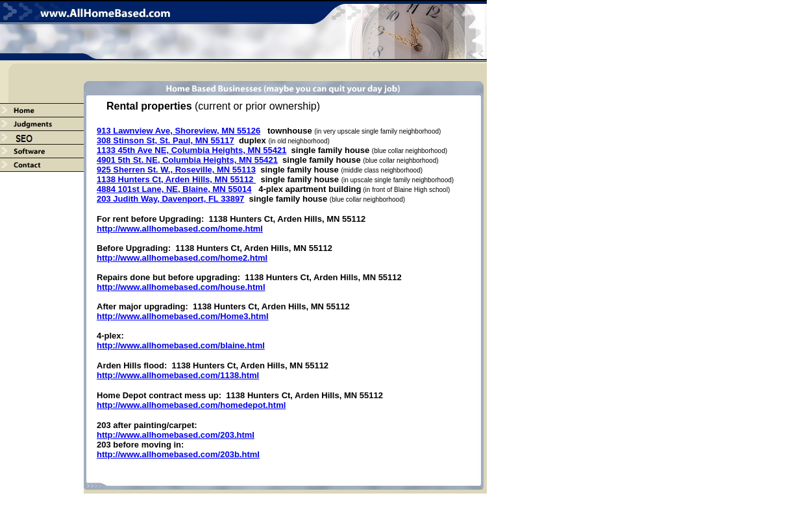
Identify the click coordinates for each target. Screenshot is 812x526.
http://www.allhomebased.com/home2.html (182, 258)
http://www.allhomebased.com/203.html (176, 435)
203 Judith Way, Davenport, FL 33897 (170, 199)
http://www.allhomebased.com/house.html (181, 287)
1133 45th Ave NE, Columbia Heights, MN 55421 (191, 150)
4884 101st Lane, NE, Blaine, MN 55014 (174, 189)
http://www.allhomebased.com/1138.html (178, 375)
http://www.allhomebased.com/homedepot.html (191, 405)
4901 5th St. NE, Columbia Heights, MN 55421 (187, 160)
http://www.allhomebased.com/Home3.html (183, 316)
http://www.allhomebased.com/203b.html (178, 454)
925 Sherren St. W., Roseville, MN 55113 (176, 170)
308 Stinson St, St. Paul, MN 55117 (166, 140)
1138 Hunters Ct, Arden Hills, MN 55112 (176, 179)
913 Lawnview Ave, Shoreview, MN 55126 (178, 131)
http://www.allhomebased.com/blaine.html (181, 345)
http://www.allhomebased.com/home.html (180, 229)
